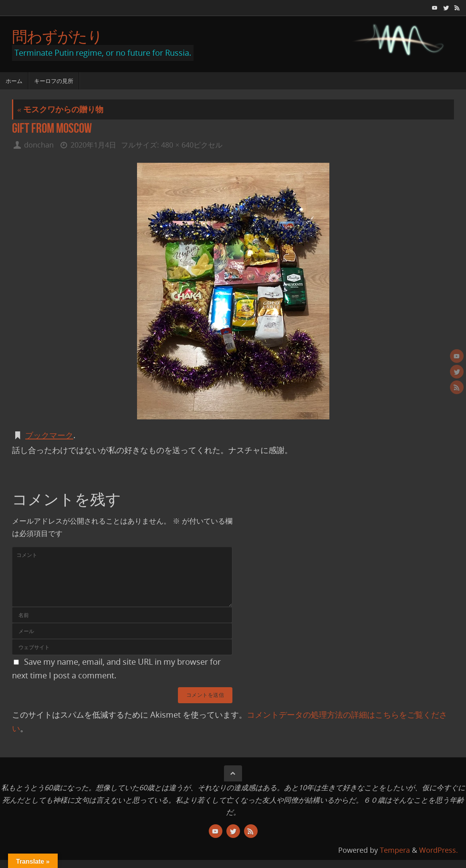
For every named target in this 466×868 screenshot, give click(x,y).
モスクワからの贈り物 (60, 109)
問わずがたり (57, 36)
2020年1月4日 (93, 145)
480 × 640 (177, 145)
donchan (39, 145)
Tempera (395, 850)
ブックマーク (49, 435)
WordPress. (439, 850)
